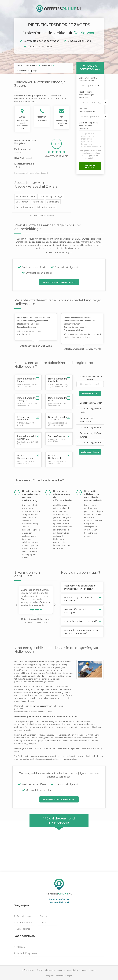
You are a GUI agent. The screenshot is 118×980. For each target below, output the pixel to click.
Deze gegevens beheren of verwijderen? (31, 173)
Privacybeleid (73, 970)
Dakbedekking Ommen (91, 443)
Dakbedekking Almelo (90, 427)
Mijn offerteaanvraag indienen (59, 282)
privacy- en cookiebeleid (91, 157)
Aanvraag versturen (90, 166)
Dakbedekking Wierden (91, 403)
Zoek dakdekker (90, 393)
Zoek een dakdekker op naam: (90, 378)
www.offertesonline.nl (43, 706)
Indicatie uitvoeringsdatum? (87, 110)
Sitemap (93, 970)
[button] (16, 605)
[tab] (82, 587)
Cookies (84, 970)
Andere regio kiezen (90, 452)
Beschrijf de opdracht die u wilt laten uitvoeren (89, 126)
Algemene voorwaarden (55, 970)
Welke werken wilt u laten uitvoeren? (88, 79)
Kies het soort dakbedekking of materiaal (86, 95)
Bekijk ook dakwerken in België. (59, 975)
